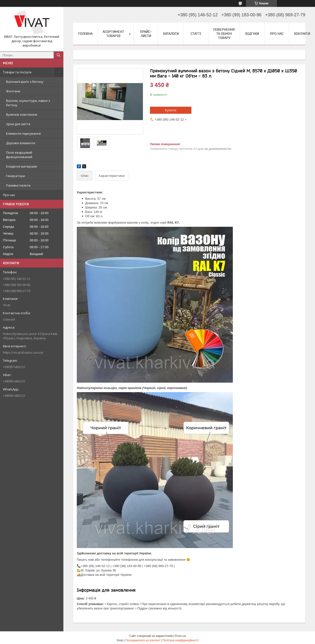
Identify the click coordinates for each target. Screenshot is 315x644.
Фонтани (13, 91)
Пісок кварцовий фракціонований (19, 155)
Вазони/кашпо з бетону (25, 82)
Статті (196, 34)
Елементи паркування (23, 133)
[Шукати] (59, 55)
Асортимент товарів (113, 34)
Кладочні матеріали (22, 166)
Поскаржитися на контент (143, 640)
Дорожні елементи (21, 143)
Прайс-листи (146, 34)
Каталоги (171, 34)
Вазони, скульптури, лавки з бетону (28, 103)
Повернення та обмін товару (224, 34)
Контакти (302, 34)
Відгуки (252, 34)
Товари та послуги (17, 72)
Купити (171, 110)
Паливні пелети (18, 185)
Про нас (9, 195)
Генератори (15, 176)
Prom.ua (180, 636)
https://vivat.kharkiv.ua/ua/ (23, 352)
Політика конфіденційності (180, 640)
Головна (85, 34)
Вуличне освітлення (22, 114)
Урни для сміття (18, 124)
